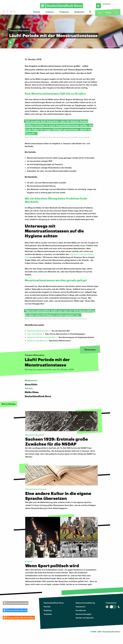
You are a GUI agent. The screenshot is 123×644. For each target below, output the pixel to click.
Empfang (48, 610)
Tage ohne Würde (35, 334)
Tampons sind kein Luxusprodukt (41, 337)
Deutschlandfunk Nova (54, 603)
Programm (64, 12)
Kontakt (47, 607)
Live (100, 13)
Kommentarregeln (84, 614)
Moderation (79, 12)
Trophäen (48, 614)
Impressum (81, 607)
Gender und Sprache (85, 618)
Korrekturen (81, 610)
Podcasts (50, 12)
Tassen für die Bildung (36, 340)
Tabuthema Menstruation (38, 331)
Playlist (108, 13)
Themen (37, 12)
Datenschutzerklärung (85, 603)
